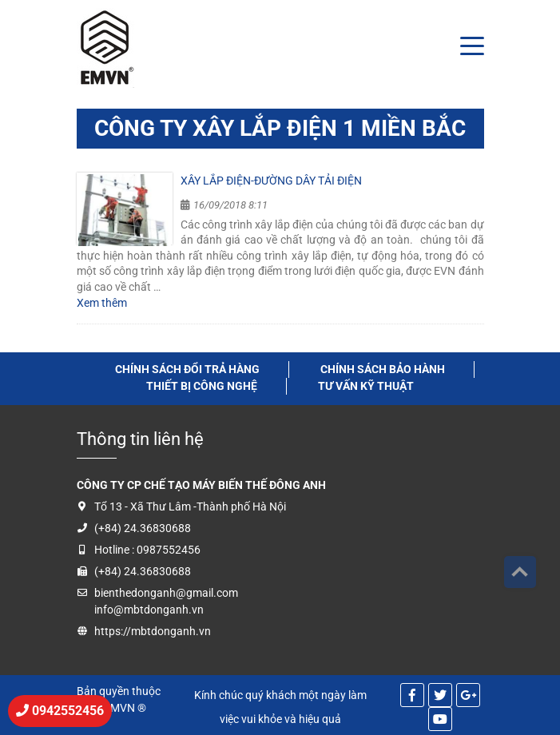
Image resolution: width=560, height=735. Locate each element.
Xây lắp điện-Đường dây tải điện (271, 181)
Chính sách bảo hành (383, 369)
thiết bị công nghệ (202, 386)
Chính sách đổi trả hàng (187, 369)
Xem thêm (102, 303)
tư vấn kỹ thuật (366, 386)
